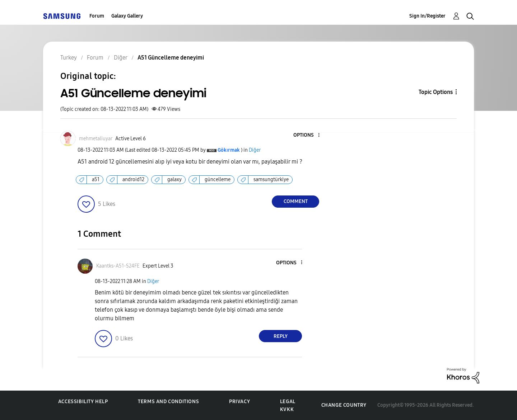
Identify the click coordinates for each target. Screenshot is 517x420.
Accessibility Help (83, 402)
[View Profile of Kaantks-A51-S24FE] (118, 266)
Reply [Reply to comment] (281, 336)
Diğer (255, 150)
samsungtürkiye (271, 180)
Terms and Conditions (168, 402)
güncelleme (218, 180)
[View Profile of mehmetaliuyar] (96, 139)
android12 (133, 180)
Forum (97, 16)
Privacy (239, 402)
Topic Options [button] (436, 92)
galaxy (174, 180)
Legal (288, 402)
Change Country (344, 405)
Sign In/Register (427, 16)
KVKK (287, 409)
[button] (307, 135)
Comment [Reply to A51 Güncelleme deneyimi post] (296, 201)
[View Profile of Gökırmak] (229, 150)
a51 (96, 180)
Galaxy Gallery (127, 16)
